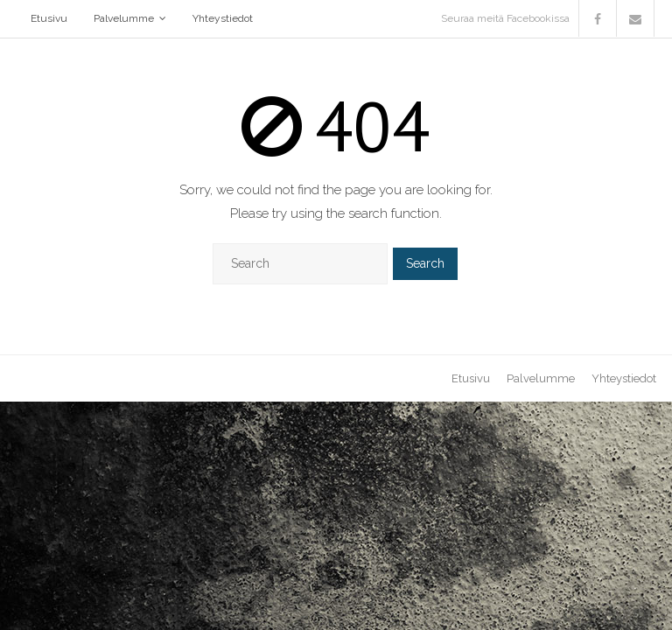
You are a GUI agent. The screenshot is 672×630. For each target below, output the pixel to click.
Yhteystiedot (223, 18)
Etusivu (49, 18)
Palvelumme (124, 18)
